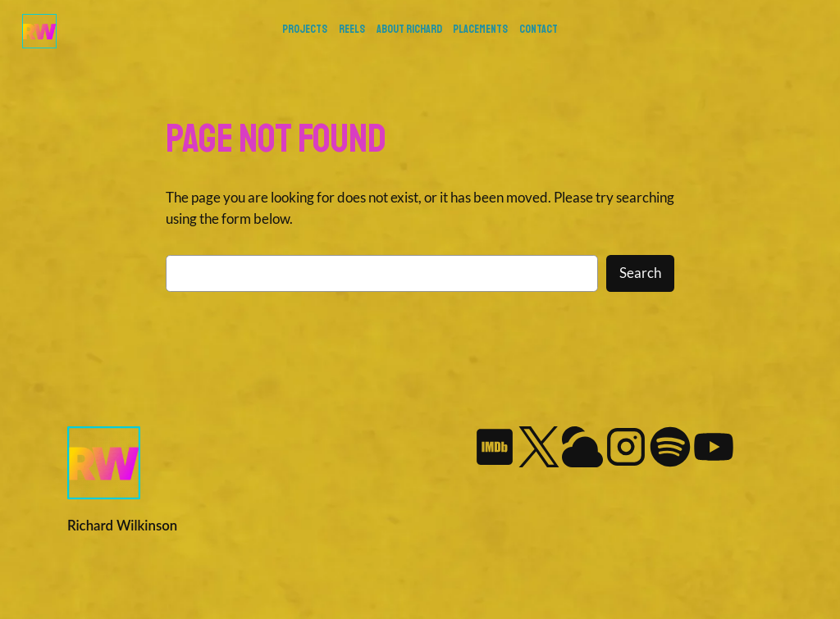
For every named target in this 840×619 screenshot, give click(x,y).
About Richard (409, 29)
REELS (352, 29)
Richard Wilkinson (122, 525)
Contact (539, 29)
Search (640, 273)
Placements (480, 29)
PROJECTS (305, 29)
